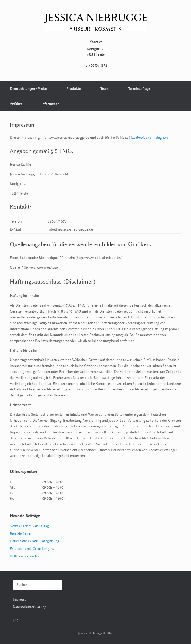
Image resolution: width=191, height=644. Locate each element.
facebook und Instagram (149, 138)
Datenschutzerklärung (29, 607)
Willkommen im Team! (27, 556)
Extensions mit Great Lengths (32, 549)
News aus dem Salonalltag (29, 526)
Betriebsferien (21, 534)
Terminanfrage (139, 89)
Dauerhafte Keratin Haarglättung (35, 541)
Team (104, 89)
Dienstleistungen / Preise (28, 89)
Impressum (21, 599)
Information (50, 104)
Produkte (74, 89)
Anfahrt (16, 104)
